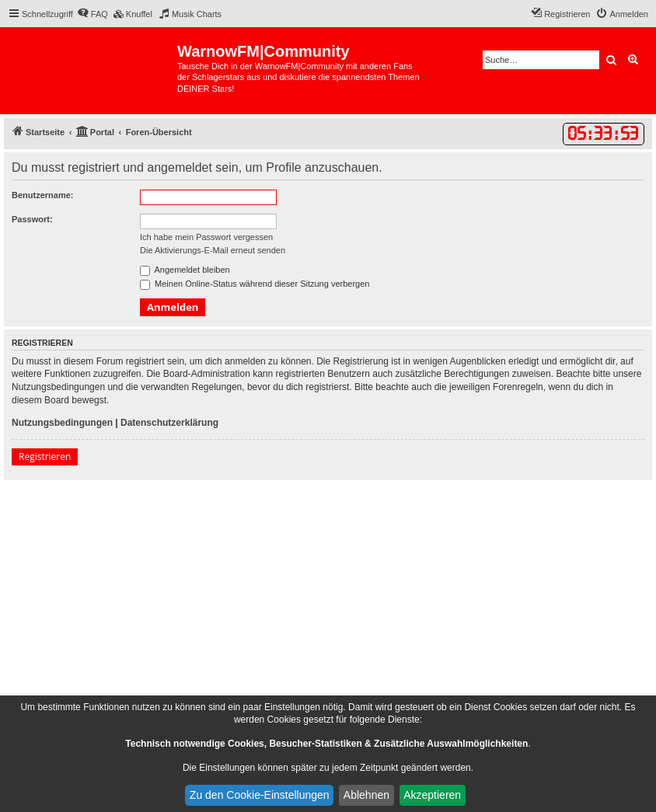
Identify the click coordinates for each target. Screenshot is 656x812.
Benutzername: (42, 195)
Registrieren (45, 457)
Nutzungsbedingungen (62, 423)
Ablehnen (366, 795)
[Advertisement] (328, 597)
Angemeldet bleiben (185, 270)
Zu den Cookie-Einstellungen (260, 795)
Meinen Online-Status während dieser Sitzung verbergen (255, 284)
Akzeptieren (432, 795)
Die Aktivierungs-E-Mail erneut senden (213, 250)
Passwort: (32, 219)
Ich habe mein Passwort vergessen (206, 237)
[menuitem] (92, 14)
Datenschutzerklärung (169, 423)
